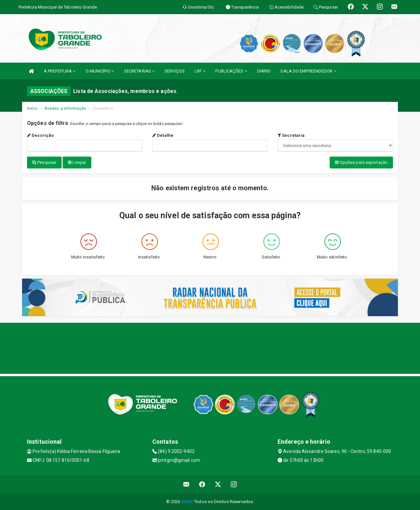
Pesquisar (44, 162)
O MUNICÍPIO (100, 71)
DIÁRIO (264, 71)
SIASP (187, 502)
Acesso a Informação (65, 108)
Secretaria (291, 135)
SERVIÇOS (175, 71)
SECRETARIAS (139, 71)
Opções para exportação (361, 162)
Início (32, 108)
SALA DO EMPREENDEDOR (308, 71)
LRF (200, 71)
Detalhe (163, 135)
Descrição (40, 135)
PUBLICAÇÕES (231, 71)
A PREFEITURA (60, 71)
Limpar (77, 162)
